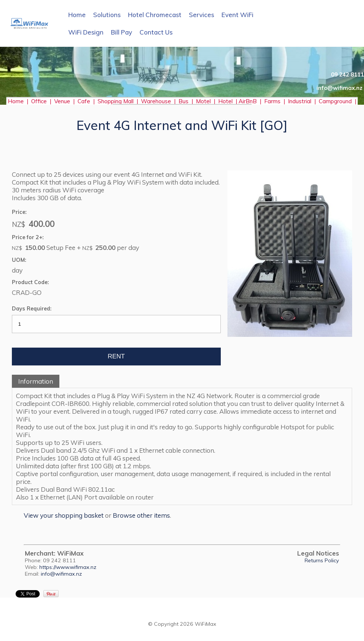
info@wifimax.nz (61, 574)
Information (36, 381)
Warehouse (156, 101)
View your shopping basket (64, 515)
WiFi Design (86, 32)
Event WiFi (237, 15)
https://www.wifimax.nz (68, 567)
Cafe (84, 101)
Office (40, 101)
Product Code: (30, 282)
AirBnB (248, 101)
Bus (183, 101)
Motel (203, 101)
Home (77, 15)
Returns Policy (322, 560)
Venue (62, 101)
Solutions (107, 15)
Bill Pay (122, 32)
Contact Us (156, 32)
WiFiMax (206, 624)
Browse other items (141, 515)
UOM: (19, 260)
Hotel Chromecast (155, 15)
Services (201, 15)
